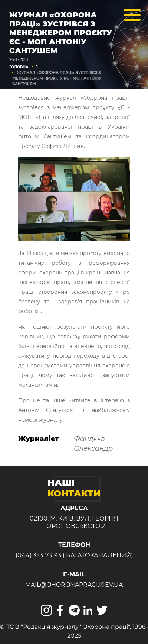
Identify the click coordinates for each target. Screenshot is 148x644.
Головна (19, 67)
